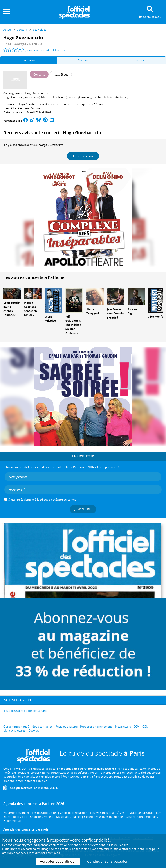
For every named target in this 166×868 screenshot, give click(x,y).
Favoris (58, 50)
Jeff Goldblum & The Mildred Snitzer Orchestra (73, 325)
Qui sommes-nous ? (16, 727)
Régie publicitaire (66, 727)
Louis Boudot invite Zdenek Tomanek (12, 309)
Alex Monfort (157, 317)
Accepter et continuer (58, 861)
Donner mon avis (83, 156)
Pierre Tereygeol (93, 311)
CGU (145, 727)
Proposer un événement (96, 727)
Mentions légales (14, 730)
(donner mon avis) (37, 50)
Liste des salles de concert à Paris (26, 711)
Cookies (34, 730)
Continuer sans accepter (107, 861)
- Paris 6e (23, 44)
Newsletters (123, 727)
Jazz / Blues (95, 104)
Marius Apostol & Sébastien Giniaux (30, 309)
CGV (136, 727)
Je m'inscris (83, 509)
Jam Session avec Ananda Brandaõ (115, 313)
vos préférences (102, 849)
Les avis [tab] (139, 60)
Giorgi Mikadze (50, 319)
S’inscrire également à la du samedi (43, 500)
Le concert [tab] (28, 60)
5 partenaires (32, 849)
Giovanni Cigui (134, 311)
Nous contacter (42, 727)
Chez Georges (20, 108)
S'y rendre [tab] (85, 60)
